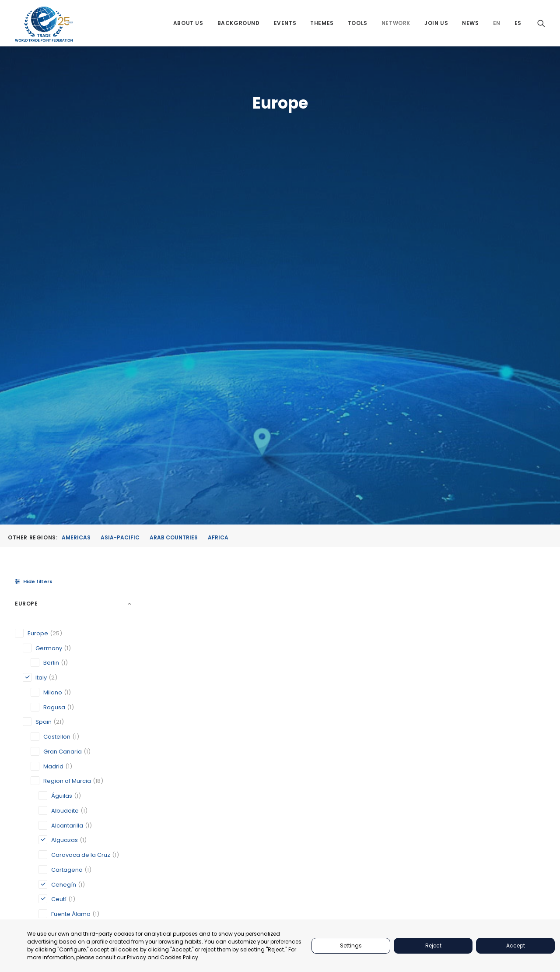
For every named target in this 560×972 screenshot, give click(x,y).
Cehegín (271, 594)
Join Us (436, 23)
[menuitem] (188, 23)
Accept (516, 946)
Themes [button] (322, 23)
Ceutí (364, 594)
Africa (218, 183)
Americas (76, 183)
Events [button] (285, 23)
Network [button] (396, 23)
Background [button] (239, 23)
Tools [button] (358, 23)
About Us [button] (188, 23)
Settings (351, 946)
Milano (464, 585)
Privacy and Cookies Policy (163, 957)
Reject (433, 946)
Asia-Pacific (120, 183)
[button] (541, 23)
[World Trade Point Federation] (44, 24)
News (470, 23)
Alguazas (177, 585)
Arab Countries (174, 183)
